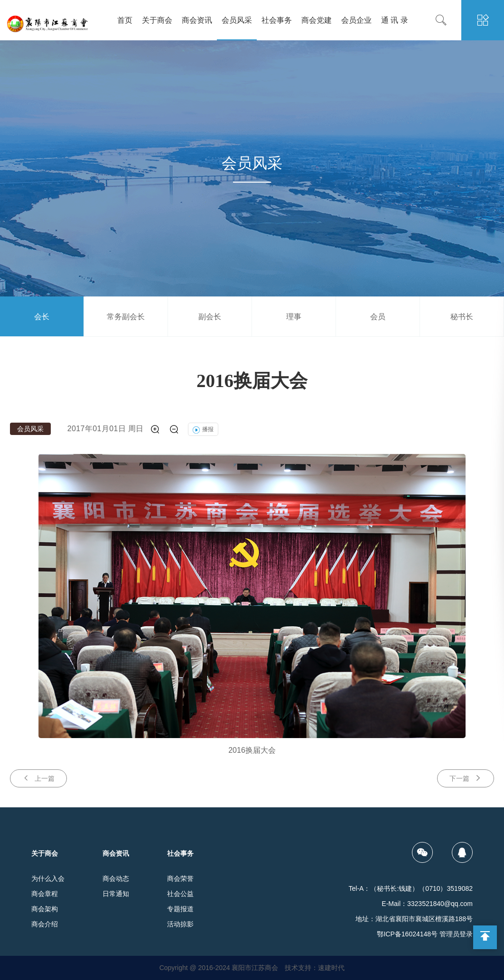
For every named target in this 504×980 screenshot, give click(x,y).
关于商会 (157, 20)
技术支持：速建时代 (315, 968)
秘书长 (462, 317)
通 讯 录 (395, 20)
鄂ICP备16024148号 (407, 934)
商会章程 (45, 894)
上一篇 (38, 778)
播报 (203, 430)
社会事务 (277, 20)
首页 (125, 20)
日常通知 (116, 894)
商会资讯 (197, 20)
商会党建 (317, 20)
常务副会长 (126, 317)
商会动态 (116, 878)
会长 (42, 317)
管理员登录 (456, 934)
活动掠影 (180, 924)
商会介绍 (45, 924)
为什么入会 (48, 878)
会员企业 (356, 20)
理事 (294, 317)
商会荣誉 (180, 878)
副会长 (210, 317)
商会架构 (45, 909)
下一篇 (466, 778)
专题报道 (180, 909)
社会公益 (180, 894)
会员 (378, 317)
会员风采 (237, 20)
